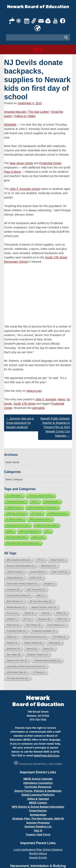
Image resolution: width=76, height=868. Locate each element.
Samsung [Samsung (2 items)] (55, 643)
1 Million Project (14, 508)
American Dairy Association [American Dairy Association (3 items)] (20, 566)
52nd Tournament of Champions (42, 508)
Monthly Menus (38, 853)
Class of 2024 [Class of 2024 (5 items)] (59, 572)
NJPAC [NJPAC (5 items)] (61, 613)
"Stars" (35, 502)
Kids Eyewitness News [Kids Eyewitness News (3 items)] (18, 595)
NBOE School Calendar (38, 779)
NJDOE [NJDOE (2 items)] (29, 613)
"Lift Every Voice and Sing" (40, 496)
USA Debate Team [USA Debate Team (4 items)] (16, 672)
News (62, 399)
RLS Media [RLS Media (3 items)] (59, 637)
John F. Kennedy (46, 399)
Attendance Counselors (38, 783)
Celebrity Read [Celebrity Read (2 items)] (15, 572)
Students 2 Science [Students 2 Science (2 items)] (37, 655)
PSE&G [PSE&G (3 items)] (11, 637)
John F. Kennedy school (25, 189)
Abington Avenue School (18, 525)
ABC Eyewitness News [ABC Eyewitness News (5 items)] (18, 560)
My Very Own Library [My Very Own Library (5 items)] (41, 601)
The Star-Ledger (39, 112)
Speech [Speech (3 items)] (31, 649)
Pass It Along (12, 172)
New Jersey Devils (21, 163)
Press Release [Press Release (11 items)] (56, 625)
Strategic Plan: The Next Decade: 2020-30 (38, 819)
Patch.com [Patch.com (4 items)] (13, 625)
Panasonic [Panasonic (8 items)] (44, 619)
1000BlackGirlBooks (57, 513)
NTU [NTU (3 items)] (27, 619)
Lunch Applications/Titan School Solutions (38, 850)
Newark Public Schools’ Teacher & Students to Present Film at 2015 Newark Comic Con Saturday (55, 427)
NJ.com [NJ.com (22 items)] (12, 613)
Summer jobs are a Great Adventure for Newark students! (20, 423)
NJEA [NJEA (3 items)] (45, 613)
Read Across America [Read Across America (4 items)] (35, 637)
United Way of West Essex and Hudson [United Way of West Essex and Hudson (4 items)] (26, 666)
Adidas (10, 531)
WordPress (40, 764)
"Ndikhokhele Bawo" (16, 502)
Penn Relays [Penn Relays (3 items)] (33, 625)
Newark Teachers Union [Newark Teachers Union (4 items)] (44, 607)
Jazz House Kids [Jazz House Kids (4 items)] (36, 590)
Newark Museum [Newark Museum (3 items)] (16, 607)
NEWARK (10, 125)
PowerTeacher (38, 811)
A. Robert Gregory (15, 519)
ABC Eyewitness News (40, 519)
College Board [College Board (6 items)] (14, 578)
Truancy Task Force (38, 834)
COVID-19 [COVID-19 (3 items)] (35, 578)
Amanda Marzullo (15, 112)
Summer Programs (38, 823)
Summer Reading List (38, 826)
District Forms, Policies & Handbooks (38, 791)
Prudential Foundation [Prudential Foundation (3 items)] (44, 631)
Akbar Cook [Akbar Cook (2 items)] (57, 560)
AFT (48, 531)
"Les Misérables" (14, 496)
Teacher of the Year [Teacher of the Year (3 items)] (17, 660)
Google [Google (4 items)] (49, 584)
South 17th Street (24, 404)
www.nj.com (34, 391)
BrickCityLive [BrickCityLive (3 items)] (49, 566)
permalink (38, 408)
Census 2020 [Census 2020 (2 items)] (37, 572)
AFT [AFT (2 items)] (41, 560)
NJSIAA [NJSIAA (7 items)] (11, 619)
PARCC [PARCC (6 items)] (62, 619)
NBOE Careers (38, 803)
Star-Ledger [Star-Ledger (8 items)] (13, 655)
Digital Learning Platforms (38, 795)
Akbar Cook (38, 537)
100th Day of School (16, 513)
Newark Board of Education (38, 7)
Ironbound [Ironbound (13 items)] (13, 590)
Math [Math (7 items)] (41, 595)
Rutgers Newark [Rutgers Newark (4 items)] (33, 643)
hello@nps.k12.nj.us (47, 756)
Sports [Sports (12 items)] (48, 649)
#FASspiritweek (52, 502)
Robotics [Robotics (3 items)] (12, 643)
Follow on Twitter (25, 116)
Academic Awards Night (46, 525)
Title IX (38, 831)
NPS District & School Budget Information (38, 807)
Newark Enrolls (38, 857)
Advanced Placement (29, 531)
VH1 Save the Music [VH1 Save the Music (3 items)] (17, 678)
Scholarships (38, 815)
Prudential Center (50, 163)
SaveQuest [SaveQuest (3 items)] (13, 649)
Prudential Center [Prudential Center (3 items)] (16, 631)
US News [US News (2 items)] (39, 672)
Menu (38, 49)
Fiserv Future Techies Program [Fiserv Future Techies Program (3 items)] (22, 584)
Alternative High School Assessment (23, 543)
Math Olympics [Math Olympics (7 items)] (15, 601)
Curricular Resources (38, 787)
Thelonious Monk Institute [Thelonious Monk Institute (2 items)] (47, 660)
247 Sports (36, 513)
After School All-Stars (16, 537)
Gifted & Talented (38, 799)
